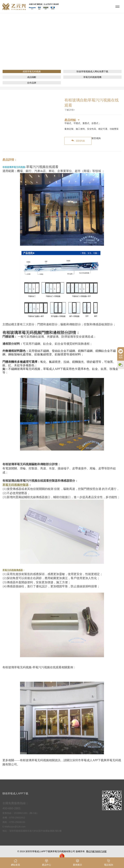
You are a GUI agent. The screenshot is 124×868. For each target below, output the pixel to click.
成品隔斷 (32, 77)
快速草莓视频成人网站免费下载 (92, 71)
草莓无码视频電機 (92, 77)
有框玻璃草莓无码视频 (14, 167)
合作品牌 (32, 83)
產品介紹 (64, 46)
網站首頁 (52, 46)
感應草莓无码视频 (81, 46)
